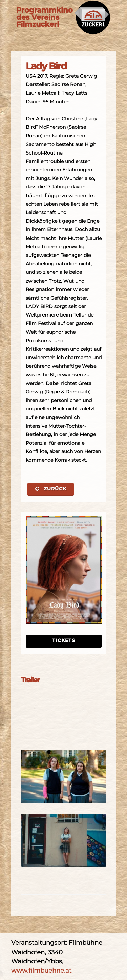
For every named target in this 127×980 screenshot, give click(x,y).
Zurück (51, 489)
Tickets (64, 640)
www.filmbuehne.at (41, 970)
